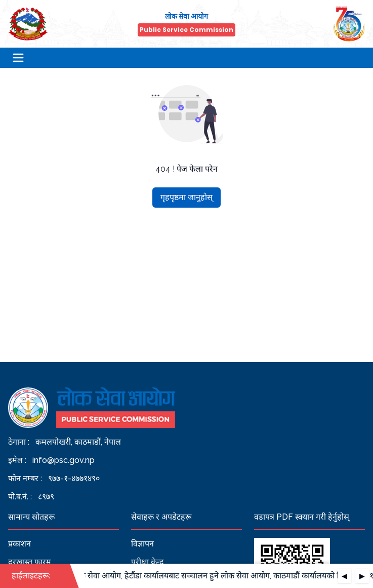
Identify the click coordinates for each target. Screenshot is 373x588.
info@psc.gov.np (64, 460)
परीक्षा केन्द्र (148, 562)
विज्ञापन (142, 544)
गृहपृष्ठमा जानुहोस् (186, 197)
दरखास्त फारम (30, 562)
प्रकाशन (19, 544)
